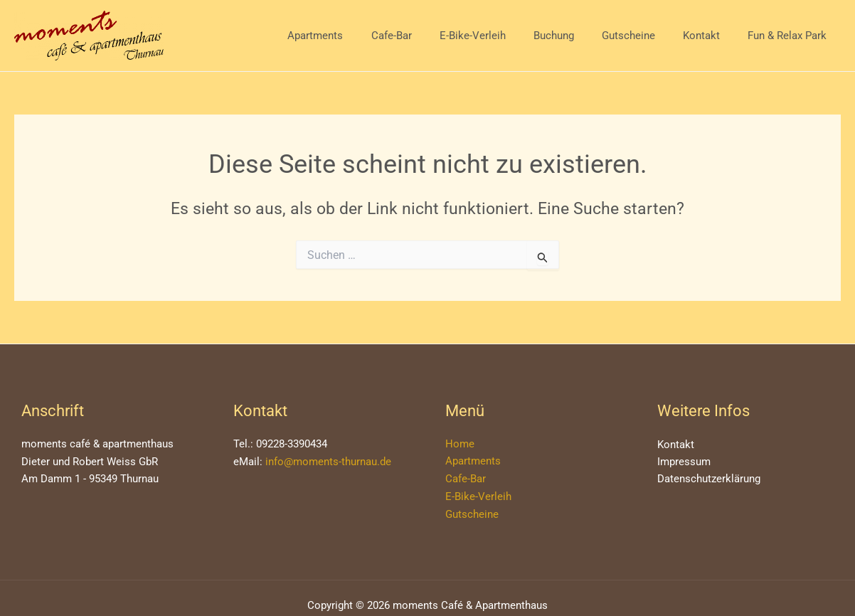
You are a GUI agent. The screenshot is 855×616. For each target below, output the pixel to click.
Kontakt (711, 36)
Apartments (358, 36)
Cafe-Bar (427, 36)
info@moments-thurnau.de (328, 462)
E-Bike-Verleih (502, 36)
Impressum (684, 462)
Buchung (577, 36)
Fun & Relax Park (791, 36)
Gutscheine (645, 36)
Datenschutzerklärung (709, 480)
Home (460, 444)
